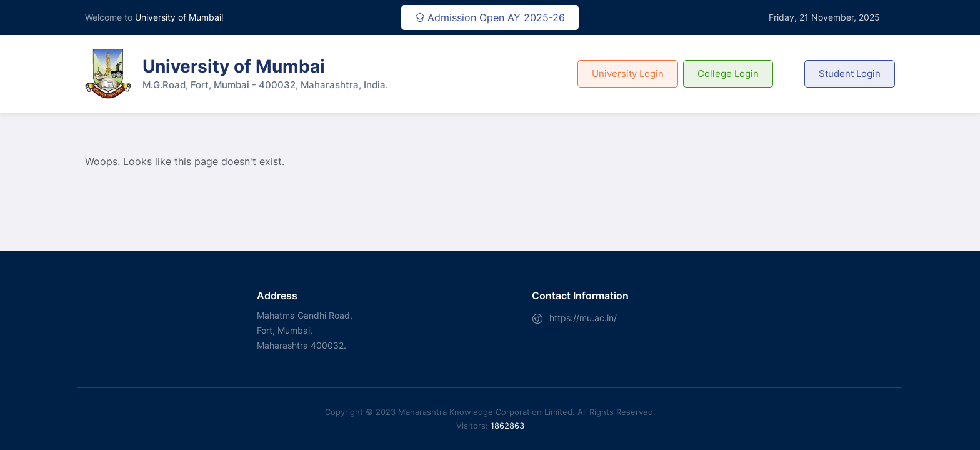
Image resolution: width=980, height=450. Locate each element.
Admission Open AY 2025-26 (490, 17)
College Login (728, 73)
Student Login (850, 73)
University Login (628, 73)
